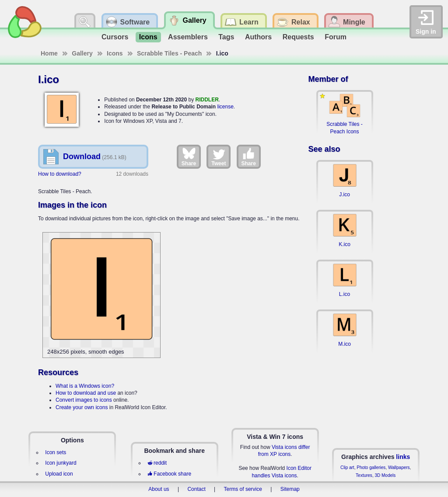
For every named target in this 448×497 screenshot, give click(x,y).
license (225, 107)
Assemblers (188, 37)
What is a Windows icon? (85, 386)
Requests (298, 37)
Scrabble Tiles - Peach (169, 53)
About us (159, 489)
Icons (148, 37)
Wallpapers (399, 467)
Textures (364, 475)
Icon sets (56, 452)
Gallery (82, 53)
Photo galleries (371, 467)
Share (189, 156)
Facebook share (169, 474)
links (403, 457)
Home (49, 53)
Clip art (347, 467)
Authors (258, 37)
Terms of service (243, 489)
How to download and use (86, 393)
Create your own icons (82, 407)
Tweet (219, 156)
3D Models (385, 475)
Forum (336, 37)
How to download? (60, 174)
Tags (226, 37)
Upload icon (59, 474)
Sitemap (290, 489)
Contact (196, 489)
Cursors (115, 37)
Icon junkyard (61, 463)
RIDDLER (207, 100)
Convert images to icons (84, 400)
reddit (157, 463)
